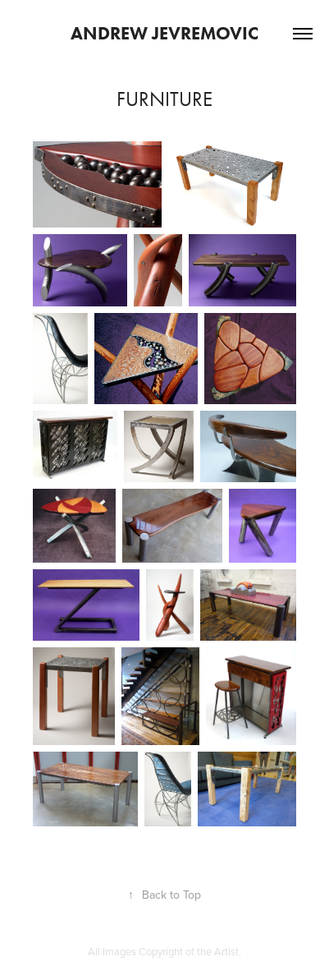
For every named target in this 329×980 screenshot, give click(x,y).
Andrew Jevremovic (164, 33)
